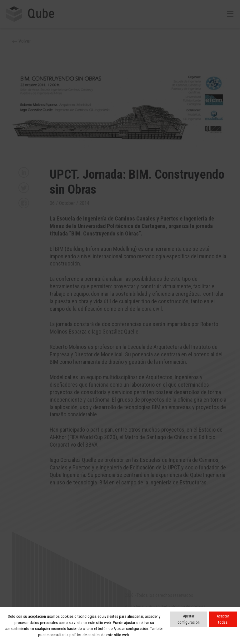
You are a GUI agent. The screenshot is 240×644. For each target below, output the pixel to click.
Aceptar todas (223, 619)
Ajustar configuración (189, 619)
